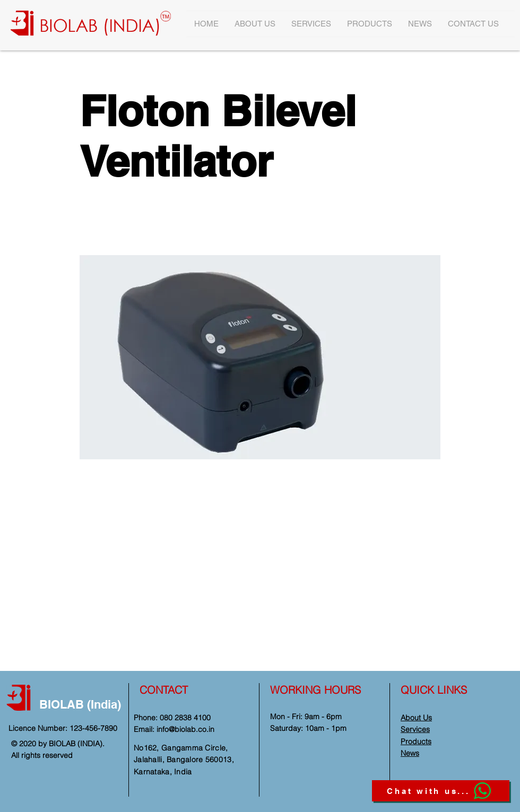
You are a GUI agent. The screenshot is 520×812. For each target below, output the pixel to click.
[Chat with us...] (441, 791)
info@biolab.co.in (185, 729)
